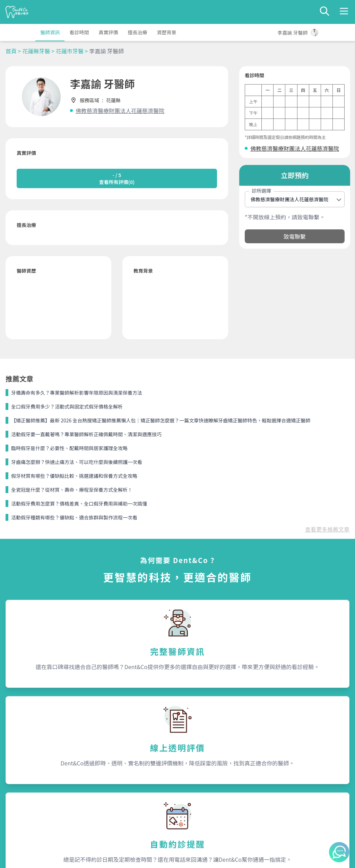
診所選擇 (261, 191)
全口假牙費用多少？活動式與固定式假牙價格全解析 (67, 406)
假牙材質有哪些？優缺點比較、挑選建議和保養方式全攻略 (74, 476)
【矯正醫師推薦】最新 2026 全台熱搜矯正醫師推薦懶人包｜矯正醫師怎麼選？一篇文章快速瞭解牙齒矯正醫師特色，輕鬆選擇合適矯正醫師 (161, 420)
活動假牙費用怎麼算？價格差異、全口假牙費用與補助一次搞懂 (79, 503)
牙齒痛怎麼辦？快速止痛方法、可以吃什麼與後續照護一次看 (77, 462)
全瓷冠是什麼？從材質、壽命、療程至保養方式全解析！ (72, 490)
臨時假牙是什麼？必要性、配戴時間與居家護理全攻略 (69, 448)
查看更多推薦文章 (327, 529)
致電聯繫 (295, 236)
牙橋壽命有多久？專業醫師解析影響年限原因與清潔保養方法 (77, 393)
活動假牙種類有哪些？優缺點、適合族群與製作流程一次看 (74, 517)
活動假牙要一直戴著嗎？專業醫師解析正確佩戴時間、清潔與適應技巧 (86, 434)
